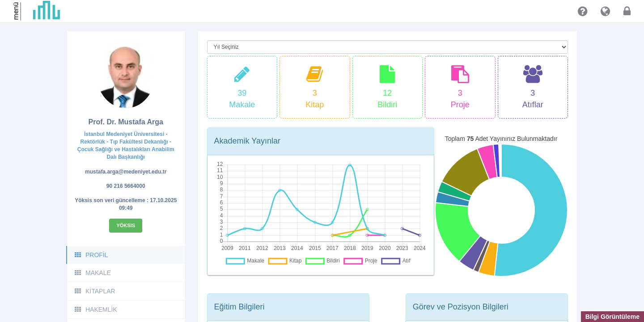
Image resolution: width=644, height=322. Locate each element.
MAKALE (92, 273)
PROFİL (91, 255)
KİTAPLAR (95, 291)
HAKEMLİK (95, 309)
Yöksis (126, 225)
